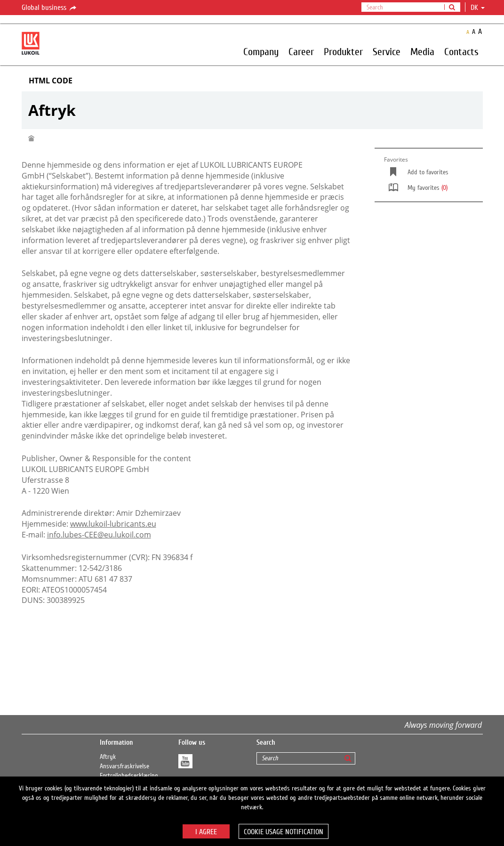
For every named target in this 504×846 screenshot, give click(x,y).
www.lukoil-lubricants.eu (113, 524)
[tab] (252, 81)
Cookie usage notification (284, 832)
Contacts (461, 51)
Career (301, 51)
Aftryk (108, 757)
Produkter (343, 51)
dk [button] (478, 8)
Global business (50, 8)
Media (422, 51)
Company (261, 51)
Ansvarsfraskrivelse (124, 766)
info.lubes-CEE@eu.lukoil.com (99, 535)
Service (387, 51)
